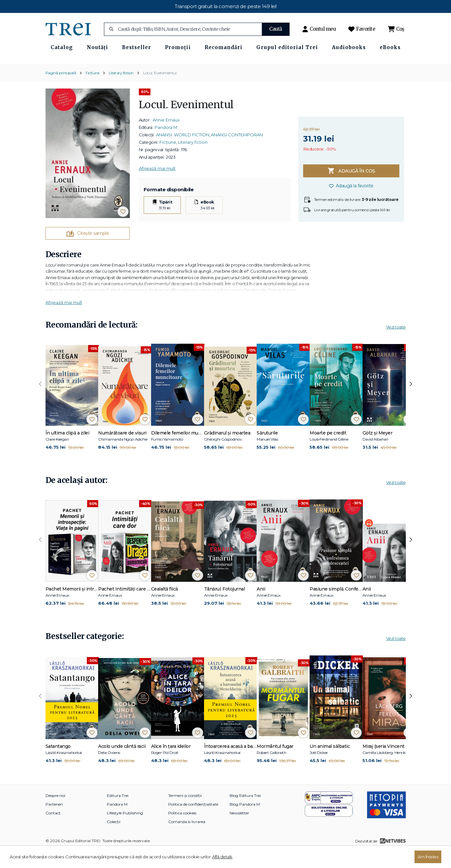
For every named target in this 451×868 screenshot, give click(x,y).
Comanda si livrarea (187, 840)
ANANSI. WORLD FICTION (183, 153)
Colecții (114, 840)
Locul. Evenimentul (160, 91)
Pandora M (166, 145)
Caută (276, 29)
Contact (53, 831)
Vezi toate (396, 345)
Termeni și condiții (185, 814)
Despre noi (55, 814)
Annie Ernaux (166, 138)
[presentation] (40, 402)
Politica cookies (182, 831)
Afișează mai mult (157, 186)
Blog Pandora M (245, 822)
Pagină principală (61, 91)
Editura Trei (118, 814)
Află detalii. (222, 857)
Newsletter (239, 831)
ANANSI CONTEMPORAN (237, 153)
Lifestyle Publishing (125, 831)
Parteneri (54, 822)
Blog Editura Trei (245, 814)
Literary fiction (121, 91)
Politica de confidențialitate (193, 822)
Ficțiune (92, 91)
